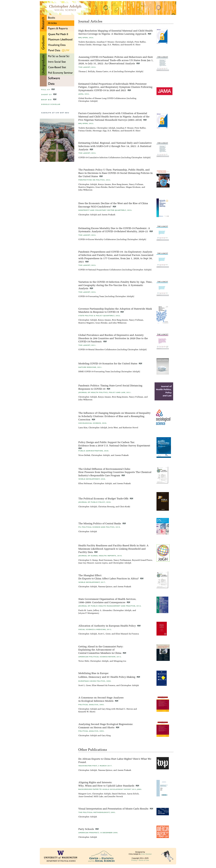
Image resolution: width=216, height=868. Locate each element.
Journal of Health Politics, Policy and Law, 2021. (105, 392)
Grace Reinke (101, 187)
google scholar (51, 104)
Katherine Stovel (131, 428)
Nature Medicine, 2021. (90, 367)
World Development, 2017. (92, 582)
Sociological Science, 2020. (93, 423)
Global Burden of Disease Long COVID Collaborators (102, 98)
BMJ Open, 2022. (86, 124)
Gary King (106, 709)
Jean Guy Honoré (86, 563)
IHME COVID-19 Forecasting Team (94, 372)
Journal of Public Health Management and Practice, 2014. (110, 606)
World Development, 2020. (92, 479)
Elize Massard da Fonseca (127, 634)
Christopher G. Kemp (88, 560)
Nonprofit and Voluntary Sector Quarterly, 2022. (105, 210)
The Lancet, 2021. (87, 345)
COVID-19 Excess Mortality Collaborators (97, 240)
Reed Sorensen (106, 560)
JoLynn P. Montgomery (89, 613)
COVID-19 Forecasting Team (91, 297)
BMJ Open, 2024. (86, 38)
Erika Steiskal (146, 854)
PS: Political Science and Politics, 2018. (99, 527)
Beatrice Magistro (86, 187)
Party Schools (87, 829)
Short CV (46, 95)
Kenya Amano (104, 185)
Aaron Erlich (133, 794)
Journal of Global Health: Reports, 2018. (100, 556)
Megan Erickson (133, 187)
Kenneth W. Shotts (87, 712)
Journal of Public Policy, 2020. (95, 502)
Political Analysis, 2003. (91, 705)
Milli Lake (98, 797)
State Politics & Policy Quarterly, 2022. (99, 316)
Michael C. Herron (124, 709)
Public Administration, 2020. (94, 451)
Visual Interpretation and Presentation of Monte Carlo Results (114, 809)
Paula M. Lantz (85, 611)
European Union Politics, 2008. (95, 681)
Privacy (134, 860)
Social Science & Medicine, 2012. (95, 630)
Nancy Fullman (136, 185)
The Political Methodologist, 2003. (97, 812)
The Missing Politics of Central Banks (100, 524)
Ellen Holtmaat (85, 484)
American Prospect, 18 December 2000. (98, 833)
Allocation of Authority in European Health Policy (107, 626)
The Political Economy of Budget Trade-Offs (104, 499)
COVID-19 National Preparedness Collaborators (100, 270)
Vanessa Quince (105, 587)
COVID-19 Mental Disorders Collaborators (98, 350)
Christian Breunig (106, 507)
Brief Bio (46, 100)
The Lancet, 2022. (87, 153)
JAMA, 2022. (84, 94)
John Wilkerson (85, 190)
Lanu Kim (83, 428)
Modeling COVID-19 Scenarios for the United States (108, 364)
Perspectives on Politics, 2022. (95, 180)
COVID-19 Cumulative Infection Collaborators (99, 158)
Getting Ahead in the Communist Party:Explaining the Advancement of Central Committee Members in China (101, 650)
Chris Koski (125, 507)
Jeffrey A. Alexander (102, 611)
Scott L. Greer (104, 634)
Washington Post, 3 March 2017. (95, 766)
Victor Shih (84, 661)
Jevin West (113, 428)
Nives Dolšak (84, 455)
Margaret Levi (85, 794)
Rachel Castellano (117, 187)
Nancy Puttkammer (122, 560)
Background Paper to (110, 789)
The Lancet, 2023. (87, 67)
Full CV (46, 90)
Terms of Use (144, 860)
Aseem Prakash (108, 215)
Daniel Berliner (119, 794)
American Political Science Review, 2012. (100, 657)
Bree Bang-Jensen (120, 185)
